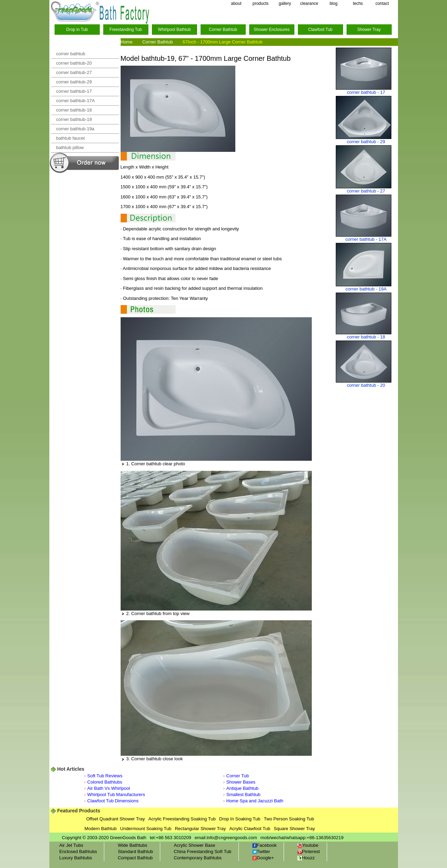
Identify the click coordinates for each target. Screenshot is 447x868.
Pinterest (309, 851)
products (260, 3)
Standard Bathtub (135, 851)
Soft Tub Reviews (105, 776)
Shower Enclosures (272, 30)
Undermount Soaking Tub (146, 829)
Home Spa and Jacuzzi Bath (255, 801)
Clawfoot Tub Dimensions (113, 801)
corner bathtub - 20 (366, 385)
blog (334, 3)
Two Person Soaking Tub (289, 819)
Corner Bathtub (223, 30)
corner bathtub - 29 (366, 142)
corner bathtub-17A (76, 101)
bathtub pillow (70, 148)
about (236, 3)
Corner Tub (238, 776)
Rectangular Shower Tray (200, 829)
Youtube (308, 845)
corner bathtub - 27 (366, 191)
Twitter (261, 851)
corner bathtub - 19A (366, 289)
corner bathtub (71, 54)
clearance (309, 3)
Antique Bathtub (242, 788)
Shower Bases (241, 782)
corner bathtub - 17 (366, 92)
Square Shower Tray (294, 829)
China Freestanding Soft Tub (203, 851)
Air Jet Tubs (71, 845)
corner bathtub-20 (74, 63)
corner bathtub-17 (74, 91)
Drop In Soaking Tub (240, 819)
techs (358, 3)
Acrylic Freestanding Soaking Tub (182, 819)
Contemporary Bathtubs (198, 858)
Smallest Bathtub (243, 795)
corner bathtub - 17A (366, 239)
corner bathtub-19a (75, 129)
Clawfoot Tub (320, 30)
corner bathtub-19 (74, 119)
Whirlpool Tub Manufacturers (116, 795)
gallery (285, 3)
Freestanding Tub (126, 30)
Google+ (263, 858)
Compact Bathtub (135, 858)
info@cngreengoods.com (232, 838)
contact (382, 3)
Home (127, 42)
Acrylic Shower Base (194, 845)
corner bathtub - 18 (366, 337)
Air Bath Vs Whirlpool (109, 788)
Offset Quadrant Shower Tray (116, 819)
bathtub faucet (71, 138)
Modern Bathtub (101, 829)
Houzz (306, 858)
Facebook (265, 845)
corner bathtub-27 (74, 72)
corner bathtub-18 (74, 110)
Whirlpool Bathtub (174, 30)
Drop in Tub (77, 30)
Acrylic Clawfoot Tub (250, 829)
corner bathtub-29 (74, 82)
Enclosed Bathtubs (78, 851)
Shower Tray (369, 30)
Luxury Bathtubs (76, 858)
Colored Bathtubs (105, 782)
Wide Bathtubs (133, 845)
